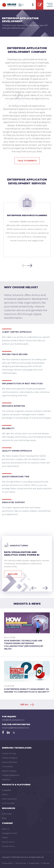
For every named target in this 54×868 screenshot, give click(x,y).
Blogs (4, 818)
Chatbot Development (11, 775)
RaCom (5, 794)
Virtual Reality (8, 766)
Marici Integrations (9, 799)
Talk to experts (27, 161)
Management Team (10, 833)
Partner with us (8, 842)
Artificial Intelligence (10, 758)
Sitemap (46, 863)
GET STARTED (40, 5)
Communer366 (8, 803)
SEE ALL (27, 705)
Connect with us (8, 846)
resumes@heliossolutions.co (16, 728)
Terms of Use (21, 863)
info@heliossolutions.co (13, 720)
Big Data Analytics (9, 771)
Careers (5, 838)
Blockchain (6, 780)
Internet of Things (9, 753)
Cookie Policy (34, 863)
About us (6, 829)
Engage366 (6, 790)
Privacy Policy (7, 863)
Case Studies (7, 814)
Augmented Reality (10, 762)
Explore (13, 574)
